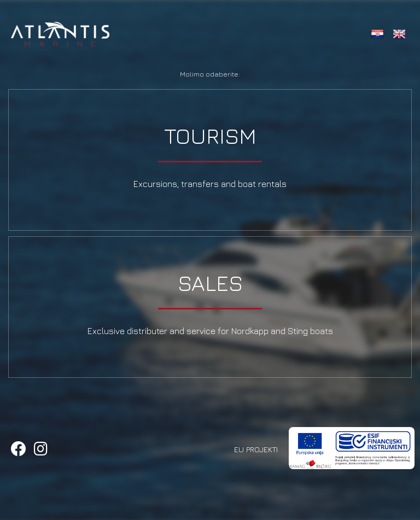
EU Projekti (256, 449)
